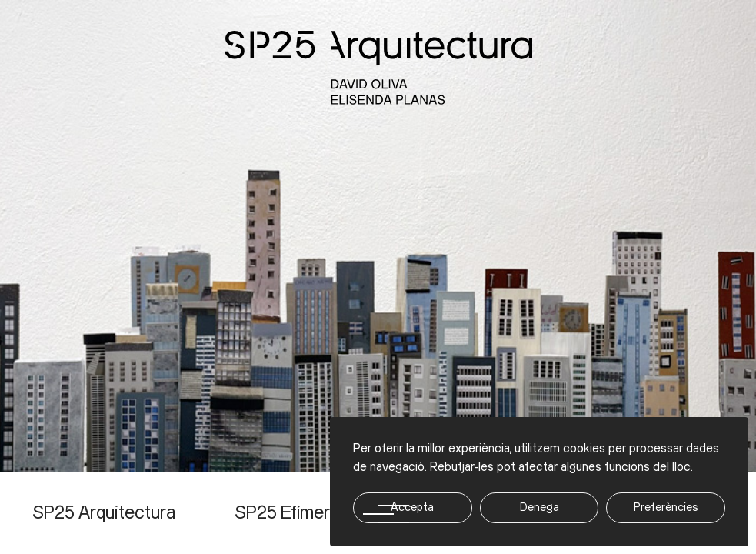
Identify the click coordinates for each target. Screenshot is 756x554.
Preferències (666, 507)
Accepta (412, 507)
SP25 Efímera (287, 513)
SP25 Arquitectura (104, 513)
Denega (540, 507)
